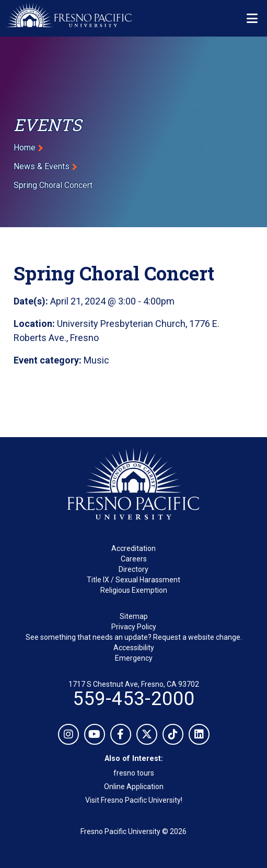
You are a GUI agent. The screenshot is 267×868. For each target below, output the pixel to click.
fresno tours (134, 773)
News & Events (42, 166)
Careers (134, 559)
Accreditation (133, 548)
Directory (133, 569)
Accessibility (134, 648)
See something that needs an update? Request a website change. (134, 637)
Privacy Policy (134, 627)
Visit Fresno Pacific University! (134, 800)
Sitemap (134, 616)
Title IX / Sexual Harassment (133, 580)
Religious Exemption (134, 590)
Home (25, 148)
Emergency (134, 658)
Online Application (134, 787)
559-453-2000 (134, 699)
